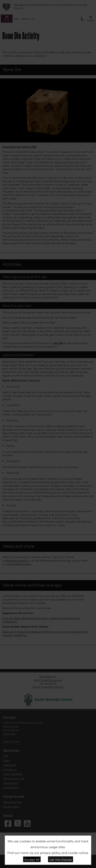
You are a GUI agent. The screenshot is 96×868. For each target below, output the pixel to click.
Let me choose (61, 859)
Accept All (32, 859)
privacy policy (50, 852)
